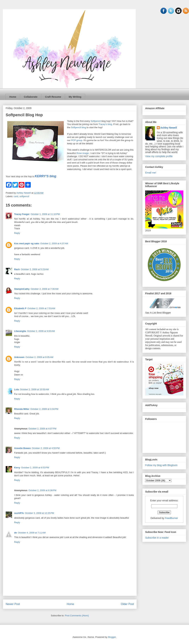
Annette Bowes (22, 448)
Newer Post (13, 604)
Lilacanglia (20, 331)
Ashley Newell (169, 128)
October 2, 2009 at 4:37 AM (54, 243)
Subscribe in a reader (157, 538)
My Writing (75, 97)
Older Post (127, 604)
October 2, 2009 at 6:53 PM (35, 468)
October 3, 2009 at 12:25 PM (39, 513)
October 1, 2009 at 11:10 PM (45, 214)
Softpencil (96, 121)
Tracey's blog (105, 124)
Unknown (19, 357)
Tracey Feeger (22, 214)
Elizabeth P (20, 308)
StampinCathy (22, 289)
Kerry (17, 468)
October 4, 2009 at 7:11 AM (32, 533)
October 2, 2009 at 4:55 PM (46, 448)
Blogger (112, 637)
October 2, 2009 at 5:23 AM (35, 269)
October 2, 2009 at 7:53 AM (41, 308)
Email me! (151, 173)
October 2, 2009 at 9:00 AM (41, 331)
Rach (17, 269)
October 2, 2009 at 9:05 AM (39, 357)
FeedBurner (172, 518)
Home (13, 97)
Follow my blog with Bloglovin (161, 465)
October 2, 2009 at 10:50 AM (34, 389)
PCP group (77, 140)
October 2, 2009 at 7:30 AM (44, 289)
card (16, 196)
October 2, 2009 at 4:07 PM (42, 429)
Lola (17, 389)
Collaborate (31, 97)
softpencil (24, 196)
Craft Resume (53, 97)
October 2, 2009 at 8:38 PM (42, 490)
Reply (17, 233)
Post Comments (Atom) (77, 616)
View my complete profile (159, 156)
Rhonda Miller (22, 409)
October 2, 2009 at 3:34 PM (44, 409)
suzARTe (19, 513)
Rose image (83, 153)
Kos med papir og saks (27, 243)
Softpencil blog (79, 127)
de (15, 533)
